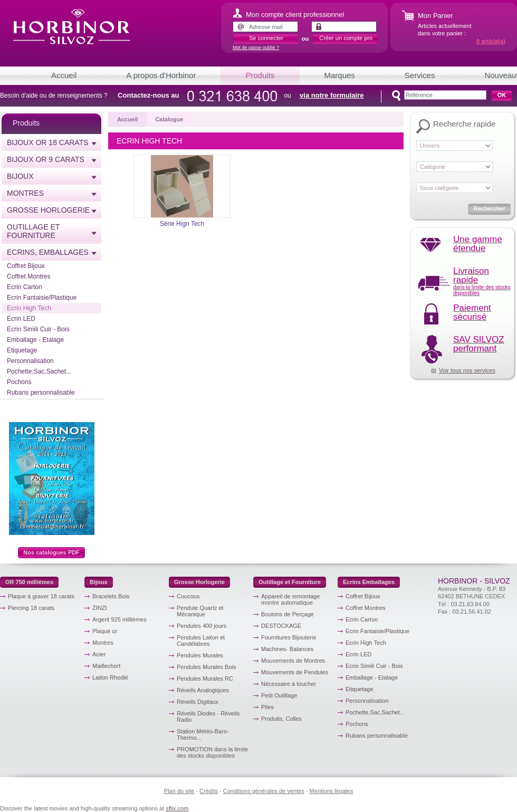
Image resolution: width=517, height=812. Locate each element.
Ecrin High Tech (29, 308)
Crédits (209, 791)
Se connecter (266, 38)
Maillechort (106, 666)
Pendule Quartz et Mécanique (200, 611)
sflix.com (177, 808)
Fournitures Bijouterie (289, 637)
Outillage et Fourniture (33, 231)
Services (420, 75)
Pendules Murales (200, 655)
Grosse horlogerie (48, 210)
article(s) (491, 41)
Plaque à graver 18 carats (41, 596)
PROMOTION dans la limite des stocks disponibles (212, 752)
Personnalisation (30, 361)
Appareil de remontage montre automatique (290, 599)
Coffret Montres (28, 276)
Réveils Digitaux (198, 702)
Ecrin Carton (25, 287)
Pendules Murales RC (205, 679)
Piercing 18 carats (31, 608)
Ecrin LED (21, 319)
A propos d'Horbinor (161, 75)
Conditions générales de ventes (264, 791)
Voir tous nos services (467, 370)
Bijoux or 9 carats (46, 159)
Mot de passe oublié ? (256, 47)
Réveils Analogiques (203, 690)
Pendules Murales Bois (207, 667)
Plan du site (179, 791)
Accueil (64, 75)
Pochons (19, 382)
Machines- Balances (287, 649)
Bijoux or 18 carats (48, 142)
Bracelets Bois (111, 596)
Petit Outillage (279, 695)
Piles (267, 707)
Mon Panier (435, 16)
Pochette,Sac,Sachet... (39, 371)
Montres (25, 193)
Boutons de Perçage (288, 614)
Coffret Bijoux (26, 266)
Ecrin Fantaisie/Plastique (42, 298)
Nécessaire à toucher (289, 684)
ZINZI (100, 608)
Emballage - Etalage (35, 340)
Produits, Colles (281, 719)
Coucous (188, 596)
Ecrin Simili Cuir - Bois (38, 329)
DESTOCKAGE (281, 626)
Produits (260, 75)
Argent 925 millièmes (119, 619)
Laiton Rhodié (110, 677)
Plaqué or (105, 631)
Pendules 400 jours (202, 626)
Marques (340, 75)
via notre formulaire (332, 95)
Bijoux (20, 176)
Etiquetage (22, 350)
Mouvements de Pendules (295, 672)
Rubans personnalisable (41, 393)
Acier (99, 654)
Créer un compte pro (346, 38)
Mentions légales (332, 791)
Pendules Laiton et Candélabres (201, 641)
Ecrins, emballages (48, 252)
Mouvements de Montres (293, 661)
